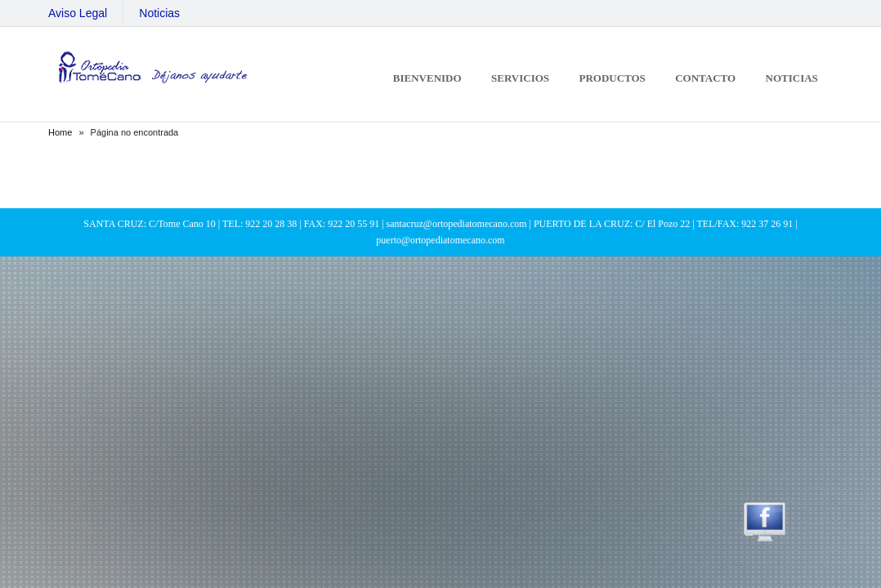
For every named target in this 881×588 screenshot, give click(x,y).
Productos (612, 78)
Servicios (520, 78)
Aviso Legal (78, 13)
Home (60, 132)
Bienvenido (427, 78)
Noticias (159, 13)
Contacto (705, 78)
